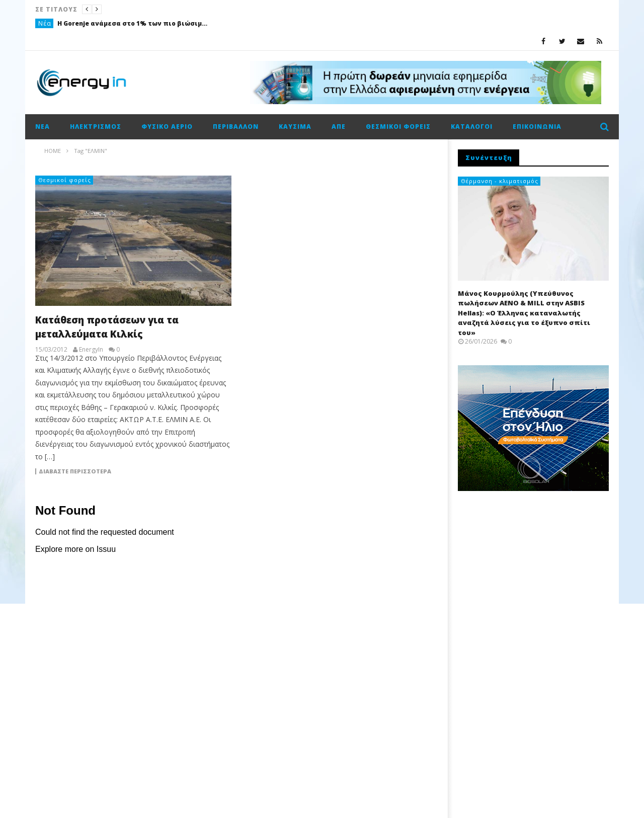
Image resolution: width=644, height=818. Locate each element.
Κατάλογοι (472, 127)
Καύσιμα (295, 127)
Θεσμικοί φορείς (398, 127)
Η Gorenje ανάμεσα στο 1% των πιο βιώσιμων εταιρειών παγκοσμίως (133, 23)
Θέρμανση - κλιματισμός (500, 181)
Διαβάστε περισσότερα (75, 471)
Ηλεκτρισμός (96, 127)
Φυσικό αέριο (167, 127)
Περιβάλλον (236, 127)
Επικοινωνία (537, 127)
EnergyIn (91, 350)
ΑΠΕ (339, 127)
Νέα (45, 23)
